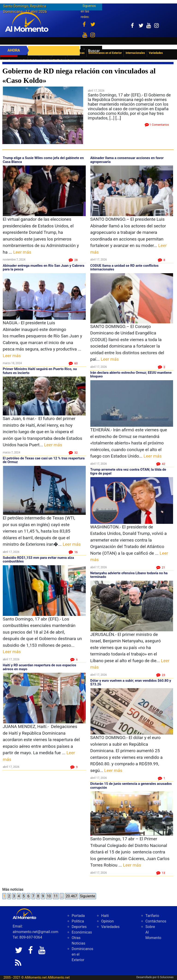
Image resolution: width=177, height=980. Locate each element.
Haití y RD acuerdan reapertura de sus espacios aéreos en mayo (40, 667)
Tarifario (152, 916)
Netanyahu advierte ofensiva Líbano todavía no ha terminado (129, 575)
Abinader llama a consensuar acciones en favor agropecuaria (127, 160)
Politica (78, 921)
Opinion (108, 921)
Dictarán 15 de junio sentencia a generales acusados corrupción (131, 786)
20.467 (71, 896)
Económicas (82, 932)
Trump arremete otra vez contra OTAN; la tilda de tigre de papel (128, 471)
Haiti (105, 916)
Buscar (94, 51)
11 (56, 896)
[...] (118, 118)
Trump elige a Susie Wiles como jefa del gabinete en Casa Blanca (43, 160)
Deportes (79, 927)
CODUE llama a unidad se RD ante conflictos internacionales (125, 268)
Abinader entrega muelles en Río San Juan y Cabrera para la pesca (44, 268)
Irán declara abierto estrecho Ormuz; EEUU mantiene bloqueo (131, 375)
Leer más (22, 252)
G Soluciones (165, 977)
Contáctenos (156, 921)
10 (49, 896)
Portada (78, 916)
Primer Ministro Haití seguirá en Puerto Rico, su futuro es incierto (40, 371)
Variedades (110, 927)
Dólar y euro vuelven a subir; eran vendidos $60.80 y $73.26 (131, 683)
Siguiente (87, 896)
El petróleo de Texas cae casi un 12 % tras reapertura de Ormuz (44, 460)
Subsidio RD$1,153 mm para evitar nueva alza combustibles (38, 560)
